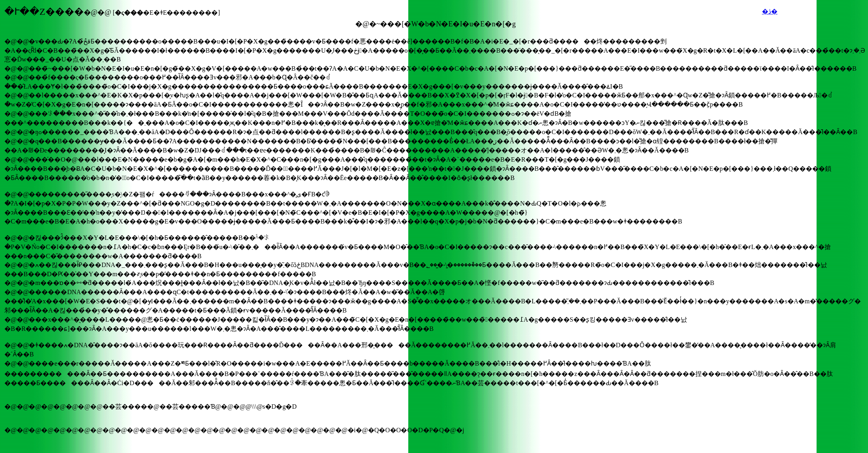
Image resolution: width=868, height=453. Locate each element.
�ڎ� (770, 11)
